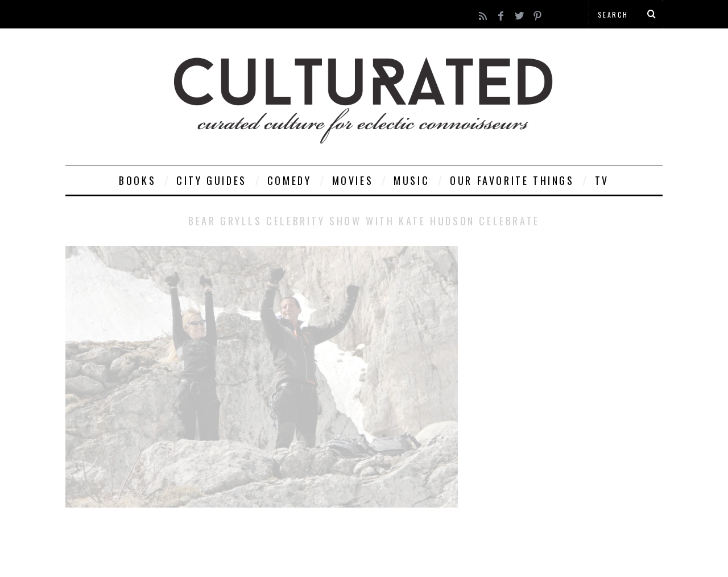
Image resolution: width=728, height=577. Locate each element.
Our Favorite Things (512, 180)
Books (137, 180)
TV (602, 180)
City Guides (212, 180)
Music (411, 180)
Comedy (289, 180)
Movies (353, 180)
